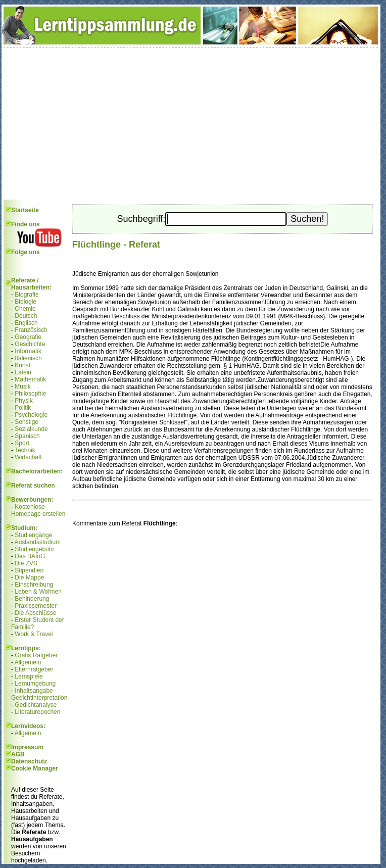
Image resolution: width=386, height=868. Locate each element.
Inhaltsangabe (34, 691)
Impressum (27, 747)
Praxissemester (36, 606)
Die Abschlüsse (35, 613)
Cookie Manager (35, 768)
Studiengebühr (34, 549)
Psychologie (31, 415)
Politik (23, 408)
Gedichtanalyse (36, 705)
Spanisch (27, 436)
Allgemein (28, 662)
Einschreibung (34, 585)
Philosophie (30, 394)
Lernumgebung (35, 684)
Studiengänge (33, 535)
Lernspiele (29, 677)
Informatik (28, 351)
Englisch (26, 323)
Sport (22, 443)
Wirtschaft (28, 457)
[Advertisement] (191, 124)
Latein (23, 372)
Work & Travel (34, 634)
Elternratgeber (34, 669)
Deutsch (26, 316)
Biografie (27, 295)
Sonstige (27, 422)
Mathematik (30, 379)
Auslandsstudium (38, 542)
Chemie (25, 309)
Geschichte (30, 344)
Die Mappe (29, 577)
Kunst (22, 365)
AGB (18, 754)
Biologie (26, 302)
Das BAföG (30, 556)
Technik (25, 450)
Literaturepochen (37, 712)
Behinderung (32, 599)
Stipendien (29, 570)
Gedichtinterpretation (39, 698)
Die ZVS (26, 563)
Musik (22, 387)
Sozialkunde (31, 429)
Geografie (28, 337)
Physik (23, 401)
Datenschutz (29, 761)
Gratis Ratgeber (36, 655)
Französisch (31, 330)
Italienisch (28, 358)
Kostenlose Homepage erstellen (38, 510)
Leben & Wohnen (38, 592)
